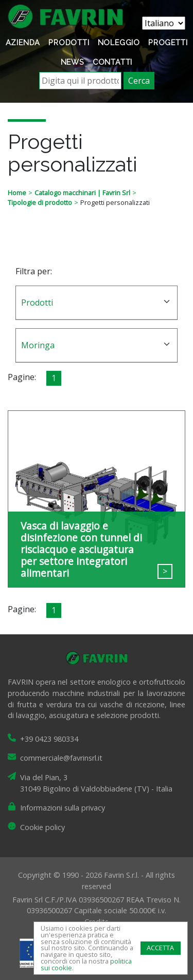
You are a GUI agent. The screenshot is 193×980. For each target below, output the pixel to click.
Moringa (38, 345)
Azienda (23, 42)
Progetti (168, 42)
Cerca (139, 81)
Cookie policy (42, 827)
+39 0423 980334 (49, 739)
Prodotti (69, 42)
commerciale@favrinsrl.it (61, 758)
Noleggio (119, 42)
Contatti (112, 62)
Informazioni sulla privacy (63, 808)
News (73, 62)
